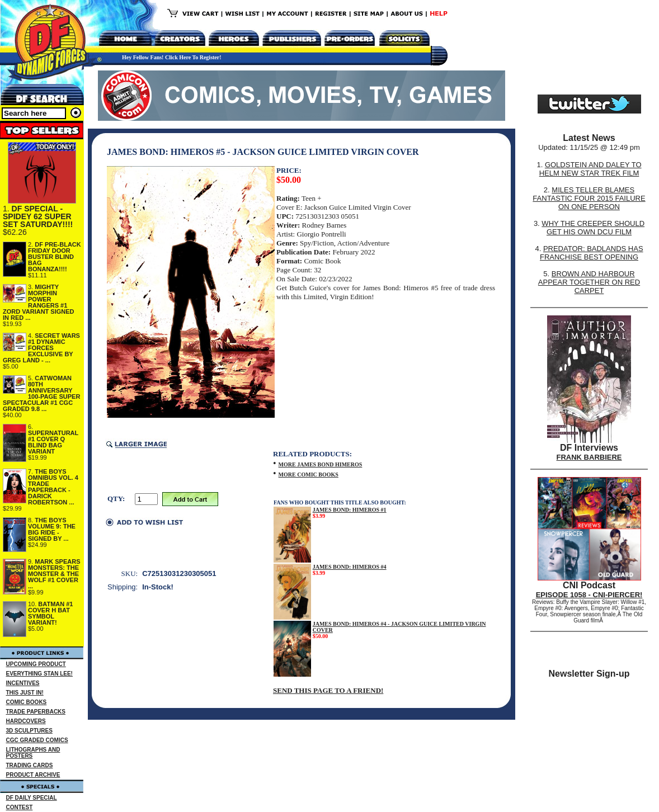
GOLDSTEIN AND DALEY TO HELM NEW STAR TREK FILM (590, 169)
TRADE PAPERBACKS (36, 712)
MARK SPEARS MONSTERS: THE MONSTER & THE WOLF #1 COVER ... (54, 574)
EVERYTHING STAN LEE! (39, 674)
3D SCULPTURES (29, 731)
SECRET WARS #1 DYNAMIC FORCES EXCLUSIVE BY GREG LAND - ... (41, 348)
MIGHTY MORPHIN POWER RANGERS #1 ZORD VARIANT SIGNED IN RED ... (39, 302)
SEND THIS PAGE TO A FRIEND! (328, 690)
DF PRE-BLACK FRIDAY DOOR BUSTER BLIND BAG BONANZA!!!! (55, 257)
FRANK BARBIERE (589, 457)
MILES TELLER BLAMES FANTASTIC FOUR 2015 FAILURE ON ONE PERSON (589, 198)
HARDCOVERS (26, 721)
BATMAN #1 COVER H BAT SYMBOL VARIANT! (51, 613)
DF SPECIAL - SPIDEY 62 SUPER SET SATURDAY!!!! (38, 216)
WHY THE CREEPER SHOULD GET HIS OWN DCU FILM (593, 228)
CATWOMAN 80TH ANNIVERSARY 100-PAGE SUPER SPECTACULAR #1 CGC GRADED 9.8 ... (41, 393)
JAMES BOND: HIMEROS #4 (350, 567)
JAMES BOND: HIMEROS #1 (350, 510)
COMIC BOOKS (27, 702)
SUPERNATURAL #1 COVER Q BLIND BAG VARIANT (53, 442)
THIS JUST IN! (25, 693)
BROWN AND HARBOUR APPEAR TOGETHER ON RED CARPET (589, 282)
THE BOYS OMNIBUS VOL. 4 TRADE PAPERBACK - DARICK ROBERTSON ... (53, 487)
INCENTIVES (23, 683)
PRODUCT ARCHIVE (33, 775)
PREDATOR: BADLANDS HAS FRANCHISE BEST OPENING (592, 253)
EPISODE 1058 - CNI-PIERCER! (589, 595)
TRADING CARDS (30, 765)
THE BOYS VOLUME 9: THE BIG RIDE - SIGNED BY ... (52, 529)
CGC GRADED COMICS (37, 740)
